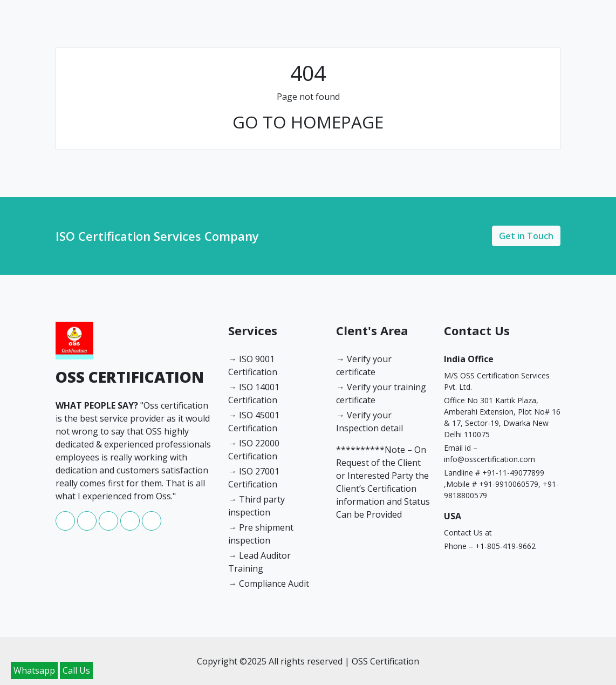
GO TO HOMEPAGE (308, 122)
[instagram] (109, 527)
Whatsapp (34, 670)
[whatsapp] (88, 527)
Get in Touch (526, 236)
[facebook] (66, 527)
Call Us (76, 670)
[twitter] (152, 527)
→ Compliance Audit (269, 584)
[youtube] (131, 527)
